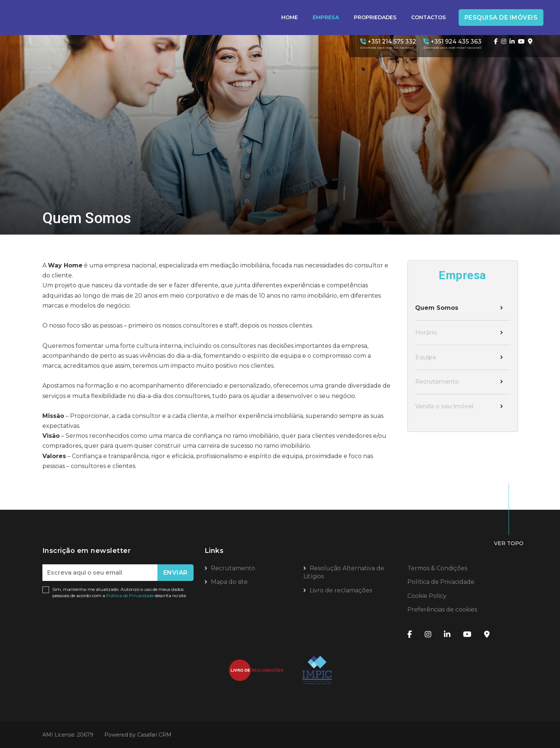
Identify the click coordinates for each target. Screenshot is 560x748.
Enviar (175, 573)
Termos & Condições (437, 568)
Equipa (426, 358)
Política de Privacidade (131, 595)
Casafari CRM (154, 735)
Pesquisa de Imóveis (501, 18)
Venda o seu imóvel (444, 407)
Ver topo (509, 543)
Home (290, 17)
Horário (426, 333)
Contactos (428, 17)
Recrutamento (437, 383)
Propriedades (375, 17)
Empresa (326, 17)
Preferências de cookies (442, 610)
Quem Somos (437, 308)
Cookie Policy (427, 596)
